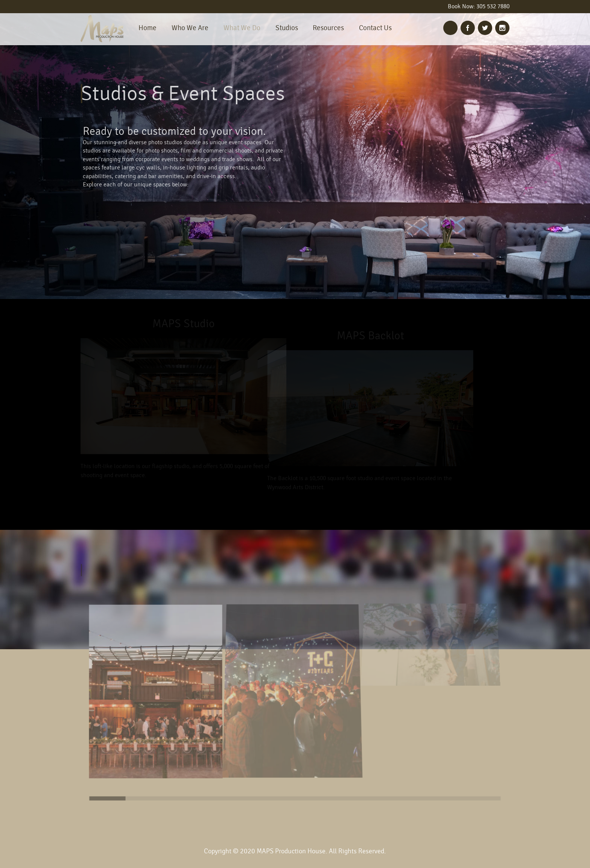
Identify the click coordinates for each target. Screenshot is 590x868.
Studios (287, 28)
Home (147, 28)
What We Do (242, 28)
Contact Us (375, 28)
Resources (328, 28)
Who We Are (190, 28)
